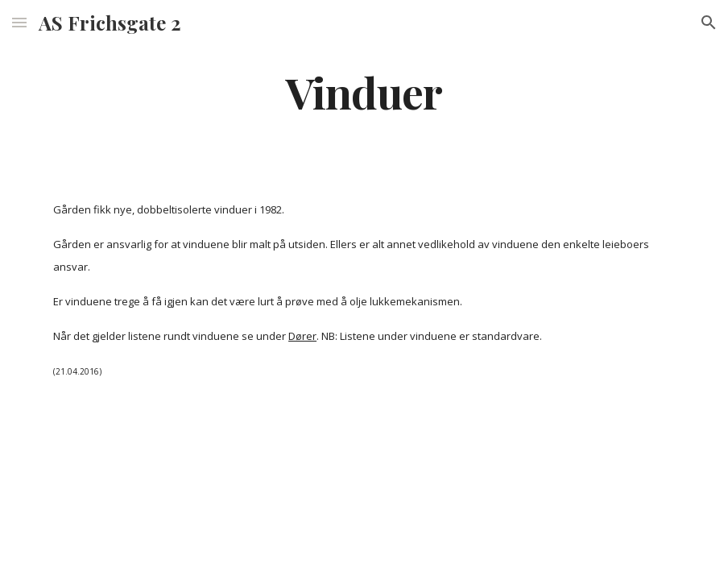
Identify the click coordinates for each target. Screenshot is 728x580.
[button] (19, 22)
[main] (364, 91)
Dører (302, 336)
